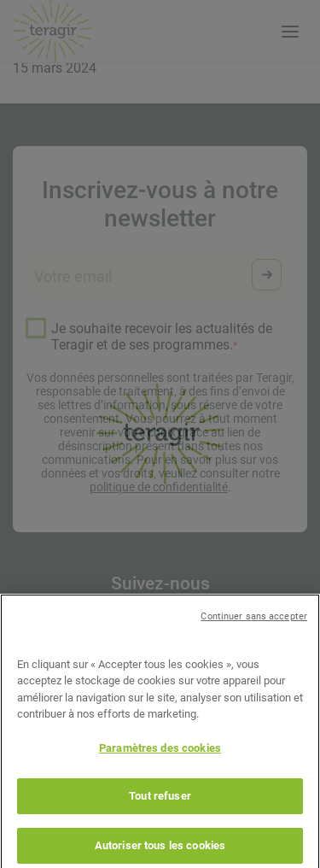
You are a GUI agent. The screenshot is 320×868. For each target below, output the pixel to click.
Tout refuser (160, 800)
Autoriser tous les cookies (160, 850)
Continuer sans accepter (254, 621)
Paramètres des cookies (160, 752)
